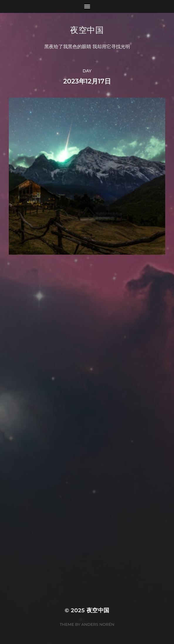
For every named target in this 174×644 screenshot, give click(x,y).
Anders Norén (98, 624)
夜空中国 (87, 30)
